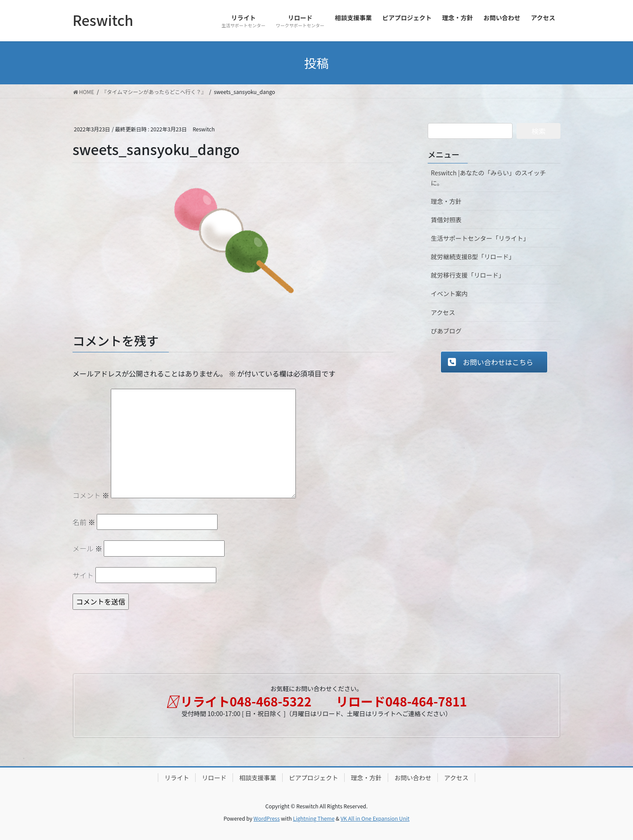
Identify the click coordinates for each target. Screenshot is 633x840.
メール (87, 548)
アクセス (443, 312)
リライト (177, 778)
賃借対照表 (446, 220)
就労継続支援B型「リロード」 (473, 257)
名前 (84, 522)
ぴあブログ (446, 331)
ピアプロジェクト (313, 778)
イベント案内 (449, 293)
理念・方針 (446, 201)
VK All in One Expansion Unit (375, 818)
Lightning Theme (314, 818)
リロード (214, 778)
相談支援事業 (258, 778)
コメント (91, 495)
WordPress (267, 818)
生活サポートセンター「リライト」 (480, 238)
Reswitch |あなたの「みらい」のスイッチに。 (488, 178)
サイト (83, 575)
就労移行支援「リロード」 (468, 275)
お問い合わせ (413, 778)
